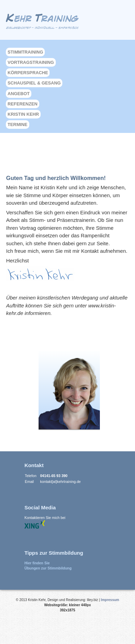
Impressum (110, 600)
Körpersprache (28, 73)
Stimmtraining (25, 52)
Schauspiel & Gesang (34, 83)
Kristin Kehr (23, 114)
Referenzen (23, 104)
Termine (18, 125)
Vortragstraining (31, 62)
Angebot (19, 94)
